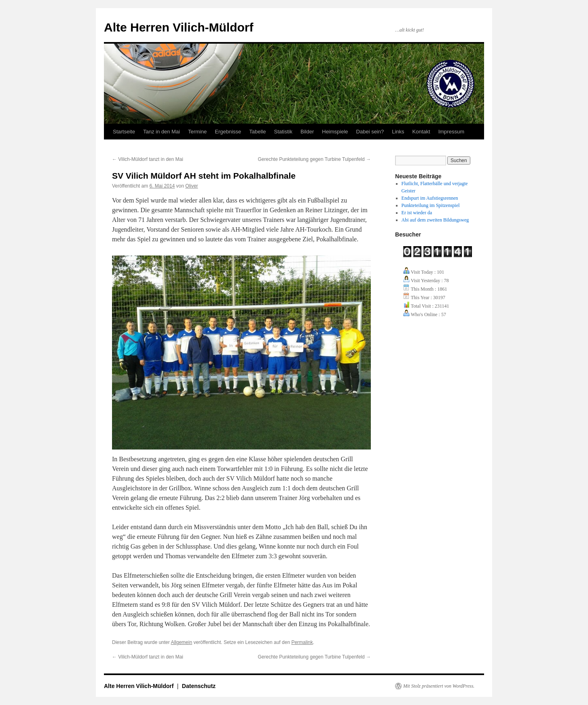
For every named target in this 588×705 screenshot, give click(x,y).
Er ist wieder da (417, 213)
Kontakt (421, 132)
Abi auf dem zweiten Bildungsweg (435, 220)
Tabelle (257, 132)
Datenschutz (199, 686)
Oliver (191, 186)
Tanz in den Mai (162, 132)
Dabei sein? (370, 132)
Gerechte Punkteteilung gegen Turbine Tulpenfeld (314, 159)
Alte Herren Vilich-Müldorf (179, 27)
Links (398, 132)
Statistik (283, 132)
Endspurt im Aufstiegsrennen (430, 198)
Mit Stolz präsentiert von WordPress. (439, 686)
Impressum (451, 132)
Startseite (124, 132)
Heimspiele (335, 132)
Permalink (302, 642)
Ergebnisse (228, 132)
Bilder (307, 132)
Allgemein (181, 642)
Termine (197, 132)
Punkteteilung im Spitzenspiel (431, 205)
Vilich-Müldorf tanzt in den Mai (148, 159)
